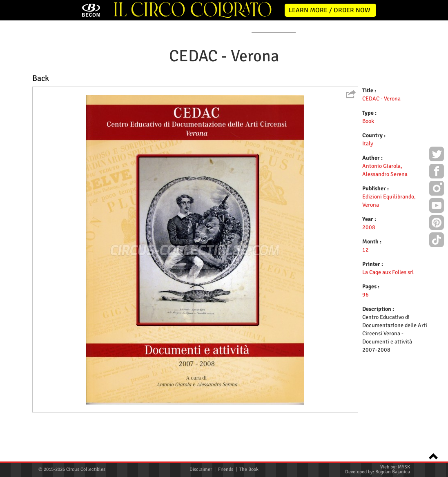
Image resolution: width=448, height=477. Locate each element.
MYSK (404, 467)
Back (41, 139)
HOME (46, 87)
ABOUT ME (127, 87)
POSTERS (173, 87)
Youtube (437, 207)
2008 (369, 288)
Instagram (437, 189)
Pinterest (437, 224)
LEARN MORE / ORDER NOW (330, 10)
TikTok (437, 241)
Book (368, 182)
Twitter (437, 155)
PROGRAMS (220, 87)
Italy (368, 204)
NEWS (84, 87)
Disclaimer (201, 469)
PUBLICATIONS (274, 87)
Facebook (437, 172)
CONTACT (388, 87)
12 (366, 310)
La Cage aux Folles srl (388, 333)
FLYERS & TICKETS (334, 87)
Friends (226, 469)
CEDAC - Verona (381, 159)
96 (366, 355)
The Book (249, 469)
